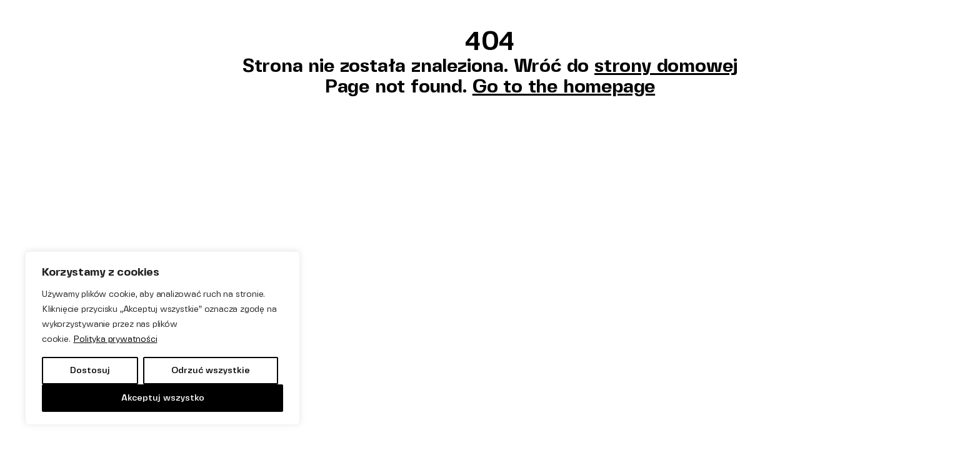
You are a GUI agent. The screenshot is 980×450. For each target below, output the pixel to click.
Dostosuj (90, 370)
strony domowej (666, 65)
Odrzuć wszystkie (211, 370)
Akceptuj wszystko (163, 398)
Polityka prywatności (115, 339)
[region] (162, 338)
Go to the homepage (564, 86)
